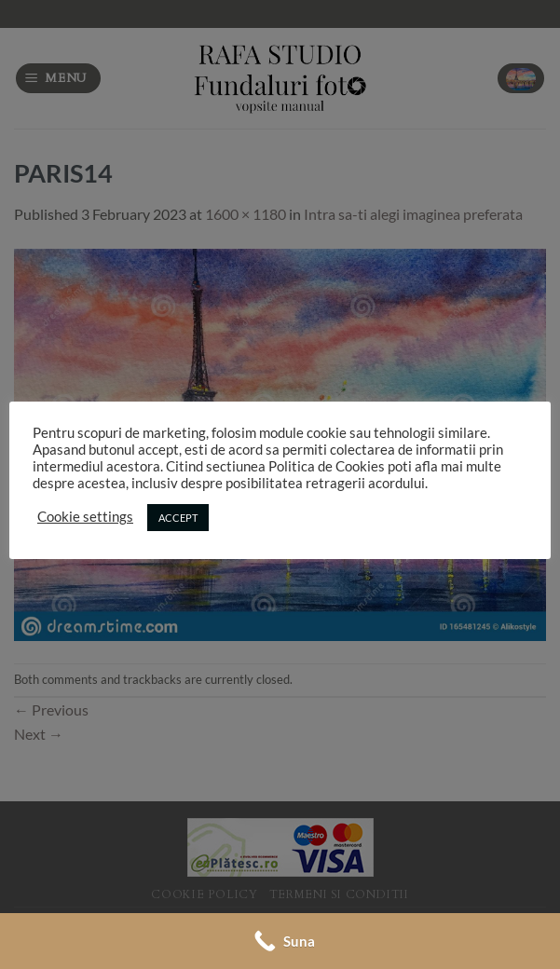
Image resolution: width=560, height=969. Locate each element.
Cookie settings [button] (85, 517)
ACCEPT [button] (178, 518)
